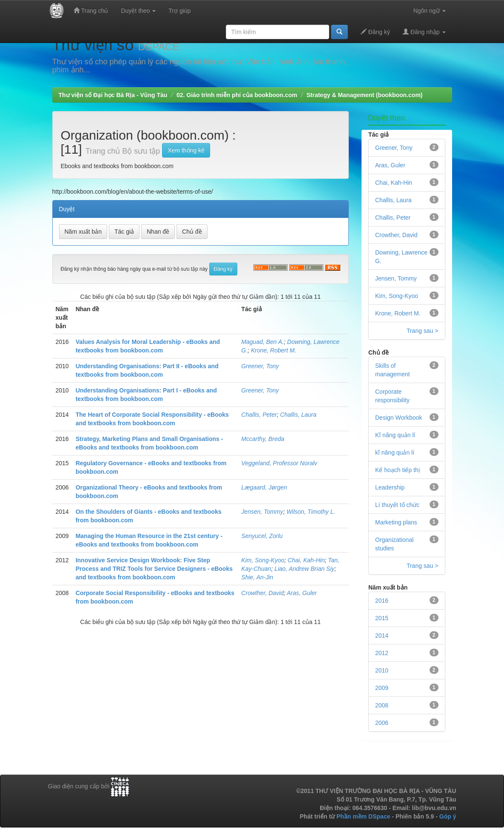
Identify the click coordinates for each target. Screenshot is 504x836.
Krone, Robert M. (274, 350)
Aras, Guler (302, 593)
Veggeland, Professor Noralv (279, 463)
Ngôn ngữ (430, 11)
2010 (382, 670)
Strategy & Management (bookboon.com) (364, 95)
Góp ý (448, 816)
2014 (382, 636)
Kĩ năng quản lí (395, 435)
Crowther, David (262, 593)
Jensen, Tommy (262, 512)
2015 (382, 618)
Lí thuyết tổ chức (397, 505)
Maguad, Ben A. (262, 342)
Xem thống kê (186, 150)
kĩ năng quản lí (395, 452)
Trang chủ (91, 10)
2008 (382, 705)
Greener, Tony (260, 366)
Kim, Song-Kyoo (263, 560)
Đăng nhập (424, 32)
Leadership (390, 487)
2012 (382, 653)
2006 (382, 723)
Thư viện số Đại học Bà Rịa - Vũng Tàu (113, 95)
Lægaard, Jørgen (264, 487)
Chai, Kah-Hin (306, 560)
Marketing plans (396, 522)
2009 (382, 688)
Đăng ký (375, 32)
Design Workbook (399, 418)
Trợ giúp (179, 11)
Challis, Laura (298, 415)
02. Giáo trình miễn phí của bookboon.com (237, 95)
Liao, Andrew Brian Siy (304, 569)
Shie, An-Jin (257, 577)
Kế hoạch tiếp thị (398, 470)
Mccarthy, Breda (263, 439)
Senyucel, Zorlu (262, 536)
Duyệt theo (138, 11)
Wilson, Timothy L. (311, 512)
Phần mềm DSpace (363, 816)
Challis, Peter (259, 415)
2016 (382, 601)
